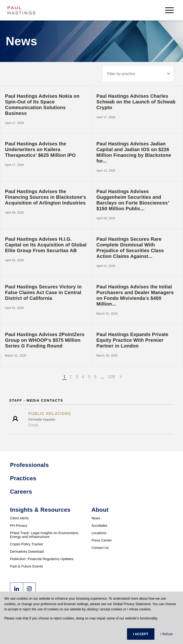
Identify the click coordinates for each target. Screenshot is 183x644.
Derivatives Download (27, 552)
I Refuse (167, 634)
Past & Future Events (26, 566)
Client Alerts (19, 518)
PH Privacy (19, 526)
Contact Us (100, 548)
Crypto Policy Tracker (27, 544)
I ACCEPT (141, 634)
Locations (99, 533)
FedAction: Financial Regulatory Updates (42, 559)
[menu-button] (169, 10)
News (96, 518)
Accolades (99, 526)
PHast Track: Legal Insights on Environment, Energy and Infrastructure (44, 535)
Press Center (102, 540)
